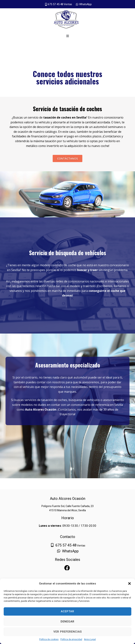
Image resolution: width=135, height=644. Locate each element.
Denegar (67, 622)
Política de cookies (49, 639)
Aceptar (67, 611)
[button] (129, 584)
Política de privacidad (71, 639)
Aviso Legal (90, 639)
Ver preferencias (68, 632)
